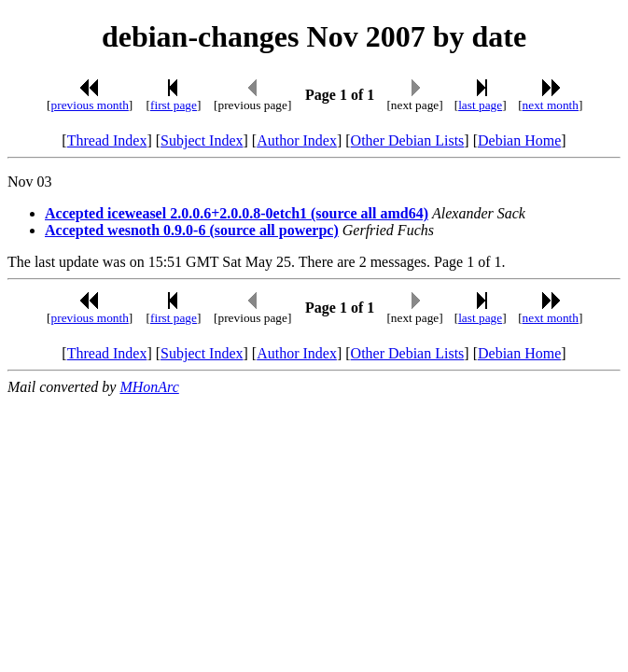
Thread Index (107, 140)
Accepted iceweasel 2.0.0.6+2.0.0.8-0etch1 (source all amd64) (237, 213)
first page (174, 105)
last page (480, 105)
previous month (90, 105)
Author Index (297, 140)
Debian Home (519, 140)
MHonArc (149, 387)
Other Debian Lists (408, 140)
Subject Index (202, 140)
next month (551, 105)
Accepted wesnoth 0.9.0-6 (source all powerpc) (192, 230)
